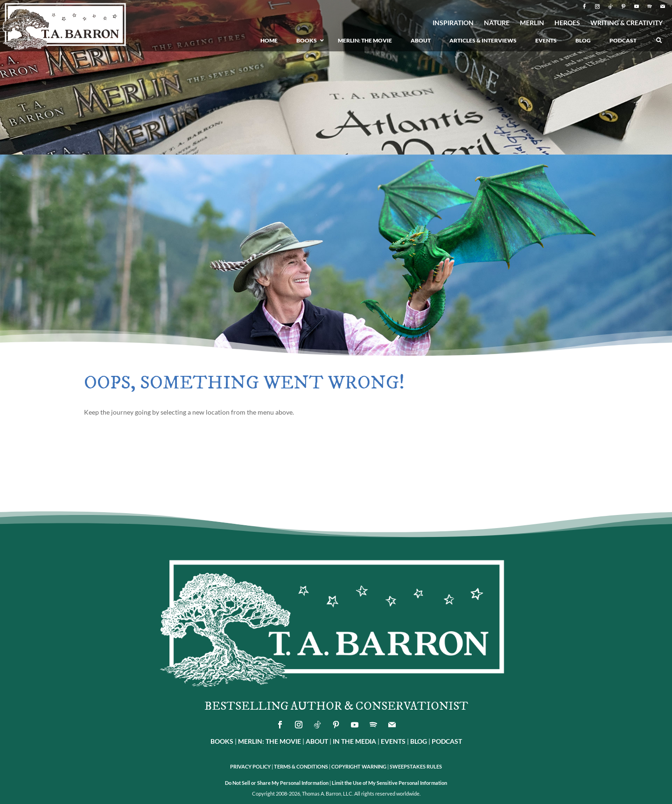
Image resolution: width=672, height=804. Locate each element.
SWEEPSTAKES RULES (416, 766)
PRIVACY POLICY (250, 766)
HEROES (567, 23)
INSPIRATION (453, 23)
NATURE (497, 23)
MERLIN (532, 23)
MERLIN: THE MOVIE (269, 741)
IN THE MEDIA (354, 741)
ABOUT (317, 741)
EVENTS (393, 741)
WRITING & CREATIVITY (626, 23)
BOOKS (222, 741)
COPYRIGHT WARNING (359, 766)
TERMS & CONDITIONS (301, 766)
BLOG (419, 741)
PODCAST (447, 741)
